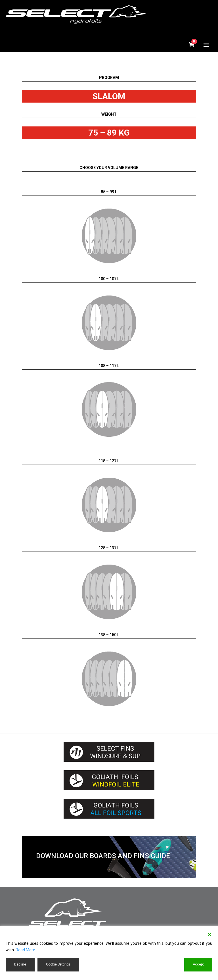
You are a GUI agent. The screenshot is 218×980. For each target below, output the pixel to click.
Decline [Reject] (20, 964)
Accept (198, 964)
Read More (25, 950)
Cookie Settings (58, 964)
